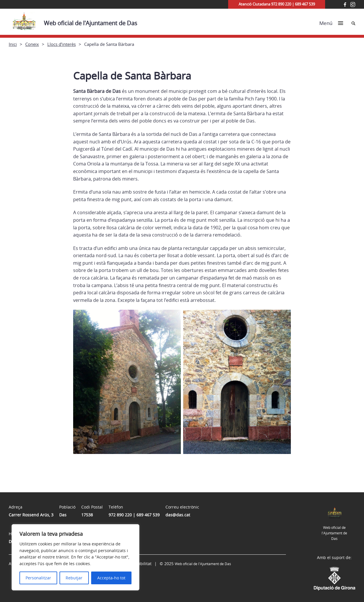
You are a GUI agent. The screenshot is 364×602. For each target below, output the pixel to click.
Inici (13, 44)
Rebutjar (74, 578)
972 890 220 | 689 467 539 (134, 515)
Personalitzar (38, 578)
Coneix (32, 44)
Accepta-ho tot (111, 578)
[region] (75, 557)
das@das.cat (178, 515)
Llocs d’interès (62, 44)
